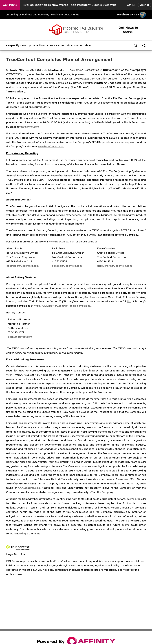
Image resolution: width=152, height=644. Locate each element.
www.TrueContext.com (51, 146)
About (88, 45)
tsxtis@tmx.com (30, 127)
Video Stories (74, 45)
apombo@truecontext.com (22, 266)
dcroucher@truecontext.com (114, 266)
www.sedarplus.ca (126, 142)
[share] (144, 45)
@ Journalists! (37, 45)
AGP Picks (10, 5)
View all (144, 5)
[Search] (135, 45)
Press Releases (56, 45)
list (129, 301)
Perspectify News (16, 45)
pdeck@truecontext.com (67, 266)
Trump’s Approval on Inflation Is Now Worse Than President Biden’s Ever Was (63, 5)
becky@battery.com (20, 337)
